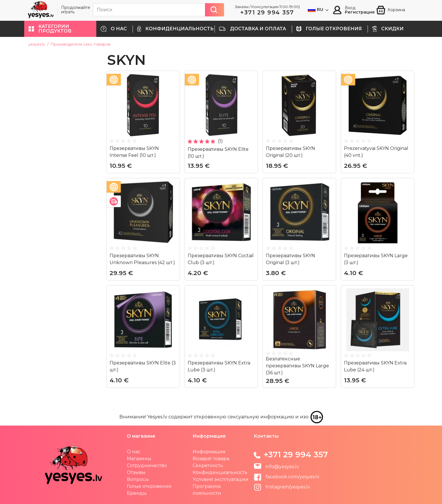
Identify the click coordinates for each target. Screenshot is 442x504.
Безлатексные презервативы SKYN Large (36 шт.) (297, 366)
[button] (60, 29)
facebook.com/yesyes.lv (287, 477)
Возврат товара (211, 459)
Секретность (208, 466)
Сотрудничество (147, 466)
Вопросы (138, 479)
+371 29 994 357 (267, 12)
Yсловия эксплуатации (221, 479)
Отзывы (136, 472)
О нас (134, 452)
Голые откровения (149, 486)
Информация (209, 452)
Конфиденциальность (220, 472)
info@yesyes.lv (282, 467)
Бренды (137, 493)
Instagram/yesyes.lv (282, 487)
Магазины (139, 459)
